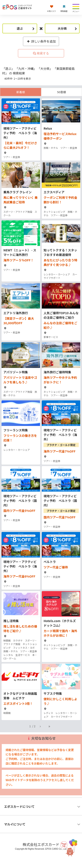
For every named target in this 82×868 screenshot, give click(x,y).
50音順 (61, 92)
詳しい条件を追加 (41, 41)
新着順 (21, 92)
